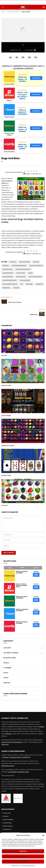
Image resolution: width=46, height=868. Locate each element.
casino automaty (8, 277)
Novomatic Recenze (13, 12)
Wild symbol (6, 288)
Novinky (42, 727)
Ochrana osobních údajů (28, 866)
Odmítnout (23, 856)
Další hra (42, 309)
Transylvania (7, 829)
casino (30, 273)
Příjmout (23, 851)
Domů (3, 12)
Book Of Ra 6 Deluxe (15, 302)
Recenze (36, 571)
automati (36, 262)
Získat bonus (36, 575)
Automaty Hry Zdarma (36, 266)
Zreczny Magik (6, 415)
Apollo (6, 663)
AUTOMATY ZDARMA (11, 653)
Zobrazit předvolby (23, 862)
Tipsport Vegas (9, 117)
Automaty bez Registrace (19, 266)
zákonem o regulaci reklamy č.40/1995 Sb (17, 757)
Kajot (6, 673)
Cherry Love (7, 813)
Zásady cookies (16, 866)
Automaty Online (8, 269)
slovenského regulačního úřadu (19, 772)
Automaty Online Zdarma (23, 269)
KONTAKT (8, 734)
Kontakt (7, 683)
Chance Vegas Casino (9, 134)
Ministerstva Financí (8, 766)
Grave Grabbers (8, 820)
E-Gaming (7, 668)
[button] (43, 835)
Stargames (39, 284)
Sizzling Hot (5, 744)
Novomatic (29, 284)
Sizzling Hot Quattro (8, 445)
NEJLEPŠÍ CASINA (10, 658)
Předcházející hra (7, 297)
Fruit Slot (6, 816)
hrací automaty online (35, 277)
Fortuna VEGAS (9, 84)
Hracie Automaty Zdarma (10, 284)
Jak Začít (7, 648)
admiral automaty (25, 262)
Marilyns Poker (6, 475)
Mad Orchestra (8, 826)
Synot (6, 678)
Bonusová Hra (21, 273)
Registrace (36, 78)
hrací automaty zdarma (10, 280)
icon (23, 341)
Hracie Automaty (25, 280)
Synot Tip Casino (9, 151)
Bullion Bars (34, 315)
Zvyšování (16, 288)
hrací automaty (21, 277)
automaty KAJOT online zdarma (12, 742)
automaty (6, 266)
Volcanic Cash (6, 385)
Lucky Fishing (7, 823)
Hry (22, 284)
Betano (9, 100)
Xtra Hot (4, 356)
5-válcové (13, 262)
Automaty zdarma (8, 273)
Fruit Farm (5, 505)
